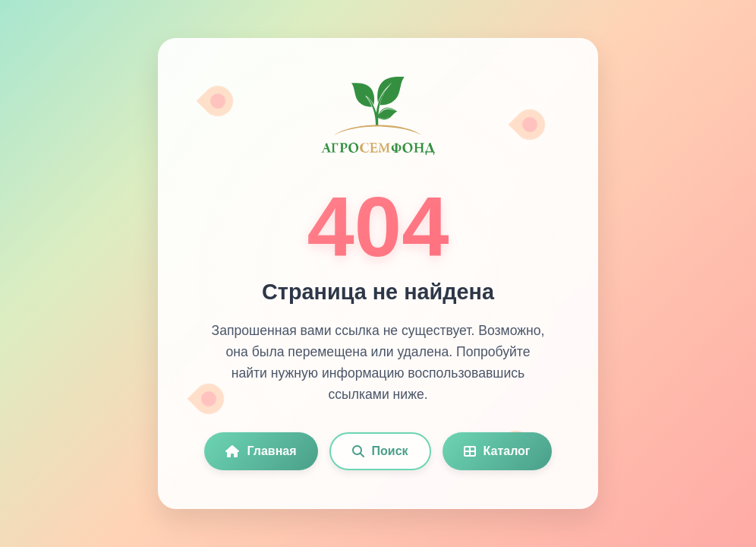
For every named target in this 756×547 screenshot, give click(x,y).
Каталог (497, 451)
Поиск (380, 451)
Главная (261, 451)
